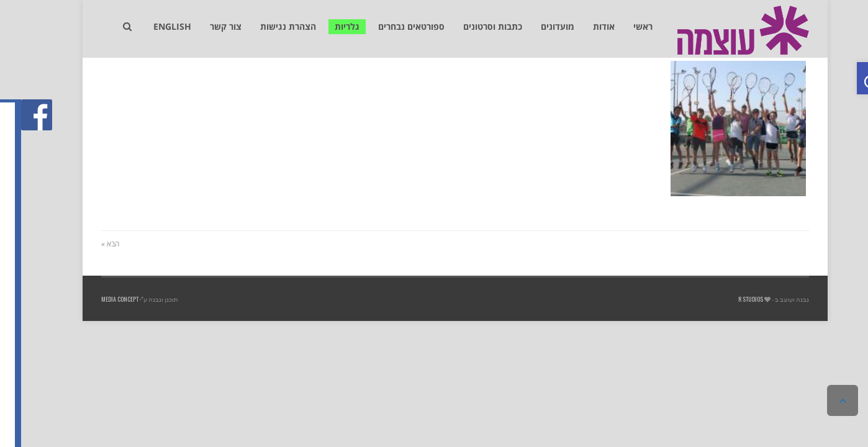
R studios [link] (730, 299)
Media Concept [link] (99, 299)
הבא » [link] (89, 244)
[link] (852, 78)
